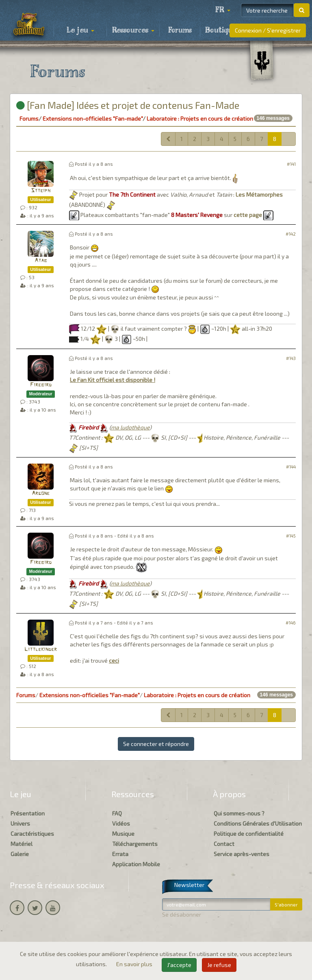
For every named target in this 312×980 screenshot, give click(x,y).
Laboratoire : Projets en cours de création (200, 118)
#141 (291, 164)
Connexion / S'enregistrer (268, 30)
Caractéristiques (32, 834)
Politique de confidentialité (249, 834)
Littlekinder (41, 649)
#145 (291, 536)
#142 (291, 234)
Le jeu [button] (80, 30)
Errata (120, 854)
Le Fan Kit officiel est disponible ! (113, 380)
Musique (123, 834)
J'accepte (179, 965)
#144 (291, 467)
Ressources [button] (133, 30)
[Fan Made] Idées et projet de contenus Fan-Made (128, 105)
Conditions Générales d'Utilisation (258, 823)
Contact (224, 844)
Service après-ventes (242, 854)
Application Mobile (136, 864)
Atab (41, 261)
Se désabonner (182, 914)
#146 (291, 623)
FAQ (117, 813)
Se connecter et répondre (156, 744)
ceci (114, 660)
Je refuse (219, 965)
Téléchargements (135, 844)
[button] (223, 10)
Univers (20, 823)
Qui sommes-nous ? (239, 813)
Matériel (22, 844)
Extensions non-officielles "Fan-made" (93, 118)
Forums (180, 30)
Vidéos (121, 823)
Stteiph (41, 191)
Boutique (221, 30)
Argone (41, 493)
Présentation (28, 813)
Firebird (41, 385)
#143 (291, 358)
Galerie (20, 854)
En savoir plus (135, 964)
